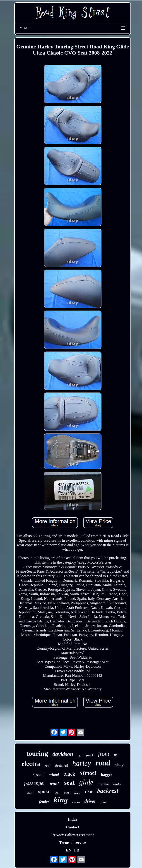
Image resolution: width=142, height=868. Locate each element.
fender (44, 802)
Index (73, 819)
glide (86, 782)
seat (69, 783)
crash (30, 793)
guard (77, 793)
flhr (116, 755)
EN (69, 850)
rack (48, 766)
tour (103, 802)
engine (76, 802)
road (103, 763)
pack (90, 756)
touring (37, 753)
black (69, 774)
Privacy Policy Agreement (73, 835)
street (88, 773)
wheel (54, 775)
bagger (107, 775)
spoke (44, 792)
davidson (63, 754)
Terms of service (72, 843)
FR (77, 850)
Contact (73, 827)
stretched (61, 765)
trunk (55, 784)
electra (31, 764)
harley (82, 763)
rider (57, 793)
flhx (80, 756)
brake (117, 784)
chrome (103, 784)
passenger (35, 783)
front (104, 754)
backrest (108, 791)
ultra (67, 793)
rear (89, 791)
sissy (119, 765)
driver (90, 801)
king (61, 800)
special (39, 775)
